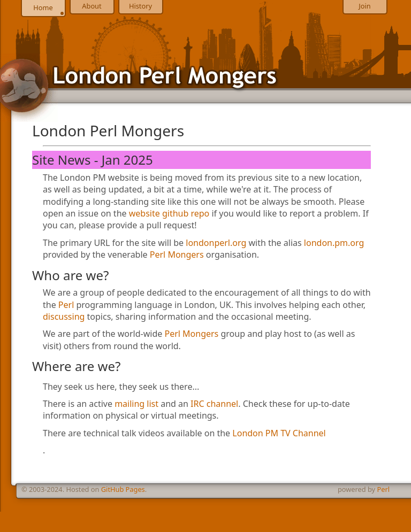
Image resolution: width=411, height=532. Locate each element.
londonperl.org (216, 243)
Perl (66, 305)
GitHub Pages (123, 489)
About (92, 6)
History (140, 6)
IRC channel (214, 404)
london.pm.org (334, 243)
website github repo (169, 213)
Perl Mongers (177, 255)
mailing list (136, 404)
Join (364, 6)
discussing (64, 317)
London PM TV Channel (279, 433)
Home (43, 7)
